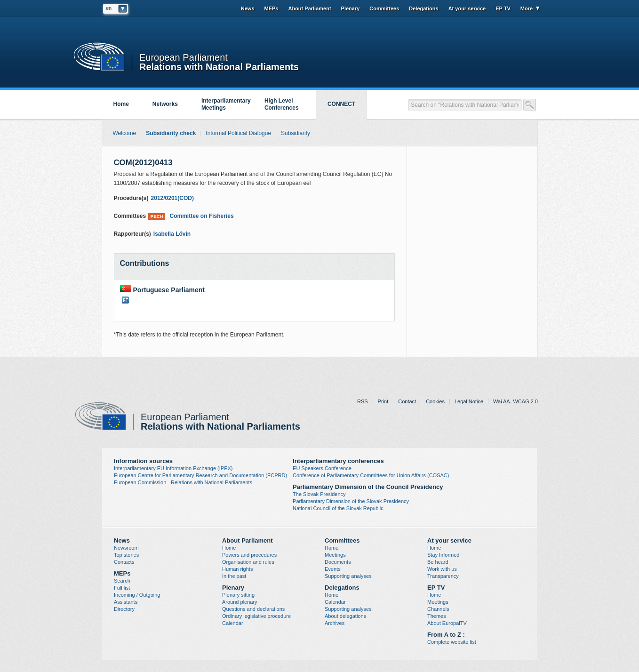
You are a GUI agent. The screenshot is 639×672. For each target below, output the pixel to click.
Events (333, 569)
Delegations (423, 8)
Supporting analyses (348, 576)
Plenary (351, 8)
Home (121, 104)
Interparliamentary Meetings (226, 104)
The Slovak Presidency (319, 494)
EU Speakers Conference (322, 468)
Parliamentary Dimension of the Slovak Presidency (351, 501)
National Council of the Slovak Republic (338, 508)
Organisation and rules (248, 562)
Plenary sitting (238, 595)
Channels (438, 609)
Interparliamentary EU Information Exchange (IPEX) (173, 468)
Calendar (233, 623)
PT (125, 300)
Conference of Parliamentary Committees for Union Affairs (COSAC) (371, 475)
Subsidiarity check (171, 133)
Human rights (237, 569)
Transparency (443, 576)
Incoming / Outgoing (137, 595)
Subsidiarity (296, 133)
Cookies (435, 401)
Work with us (442, 569)
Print (383, 401)
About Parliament (309, 8)
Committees (384, 8)
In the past (234, 576)
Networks (165, 104)
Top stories (126, 555)
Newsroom (126, 548)
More (527, 8)
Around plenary (240, 602)
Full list (122, 588)
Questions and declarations (253, 609)
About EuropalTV (447, 623)
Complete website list (452, 642)
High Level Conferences (282, 104)
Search (122, 581)
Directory (124, 609)
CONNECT (341, 104)
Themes (437, 616)
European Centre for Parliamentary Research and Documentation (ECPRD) (200, 475)
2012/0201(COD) (172, 198)
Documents (338, 562)
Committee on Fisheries (191, 216)
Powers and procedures (249, 555)
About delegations (345, 616)
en (109, 8)
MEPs (272, 8)
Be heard (438, 562)
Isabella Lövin (172, 234)
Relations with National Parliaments (219, 66)
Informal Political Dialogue (238, 133)
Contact (407, 401)
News (248, 8)
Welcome (125, 133)
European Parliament (184, 58)
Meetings (335, 555)
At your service (467, 8)
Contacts (124, 562)
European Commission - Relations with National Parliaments (183, 482)
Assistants (126, 602)
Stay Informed (443, 555)
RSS (363, 401)
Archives (335, 623)
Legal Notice (469, 401)
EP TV (503, 8)
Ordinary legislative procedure (256, 616)
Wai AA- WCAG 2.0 (515, 401)
